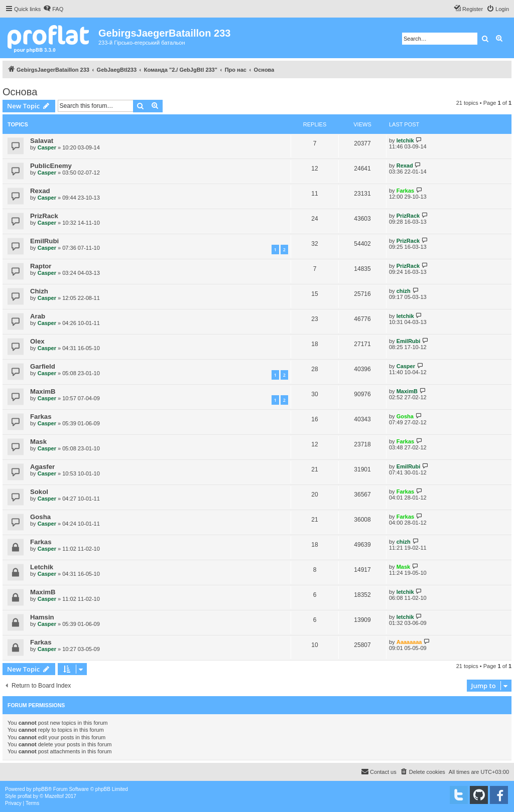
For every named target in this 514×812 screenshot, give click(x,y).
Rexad (405, 166)
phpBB (41, 789)
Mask (38, 442)
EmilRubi (44, 241)
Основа (20, 92)
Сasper (47, 147)
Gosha (405, 416)
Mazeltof (54, 796)
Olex (37, 341)
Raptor (41, 266)
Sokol (39, 492)
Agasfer (42, 467)
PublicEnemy (51, 166)
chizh (404, 291)
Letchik (42, 567)
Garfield (43, 366)
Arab (38, 316)
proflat (25, 796)
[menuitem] (53, 9)
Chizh (39, 291)
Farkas (405, 191)
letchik (405, 140)
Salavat (42, 141)
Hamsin (42, 617)
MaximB (43, 391)
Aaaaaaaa (409, 642)
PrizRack (44, 216)
